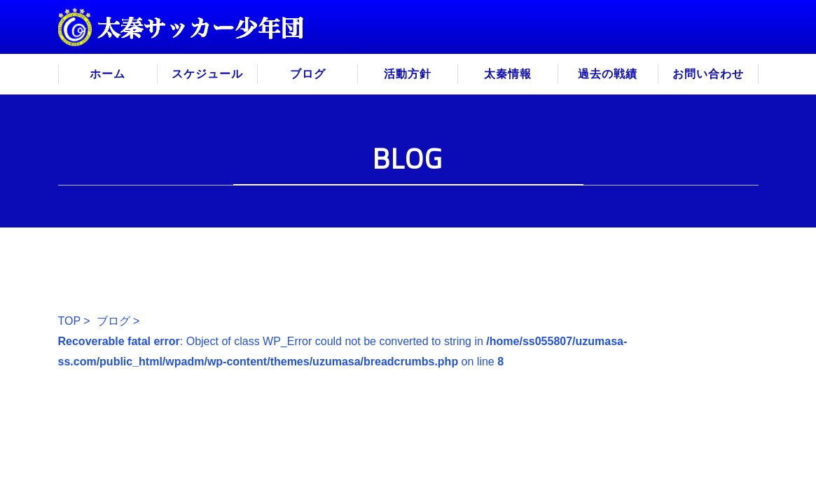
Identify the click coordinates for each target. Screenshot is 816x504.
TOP (69, 321)
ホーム (108, 74)
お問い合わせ (708, 74)
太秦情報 (508, 74)
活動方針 (408, 74)
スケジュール (207, 74)
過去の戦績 (608, 74)
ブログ (308, 74)
